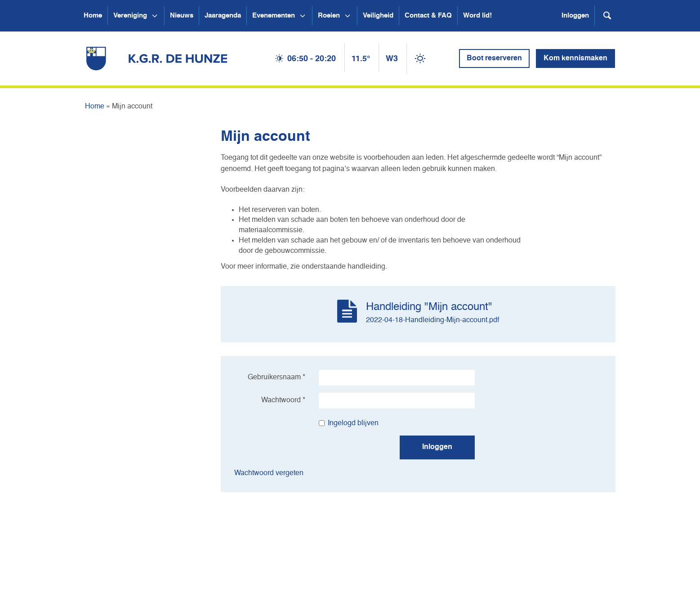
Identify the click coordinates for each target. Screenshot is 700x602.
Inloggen (575, 16)
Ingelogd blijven (349, 423)
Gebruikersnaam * (276, 377)
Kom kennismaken (575, 58)
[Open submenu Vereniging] (155, 16)
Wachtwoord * (283, 400)
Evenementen (274, 16)
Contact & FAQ (428, 16)
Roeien (329, 16)
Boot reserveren (494, 58)
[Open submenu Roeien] (348, 16)
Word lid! (477, 16)
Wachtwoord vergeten (269, 473)
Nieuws (182, 16)
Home (93, 16)
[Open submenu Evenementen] (303, 16)
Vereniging (130, 16)
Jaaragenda (223, 16)
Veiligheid (378, 16)
